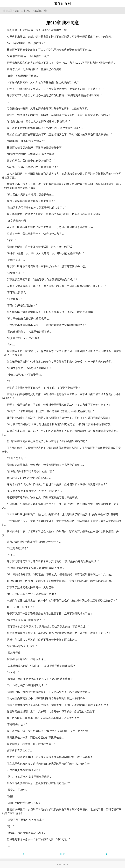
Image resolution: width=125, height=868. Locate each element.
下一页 (104, 854)
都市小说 (26, 11)
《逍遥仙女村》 (40, 11)
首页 (17, 11)
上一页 (21, 854)
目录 (62, 854)
